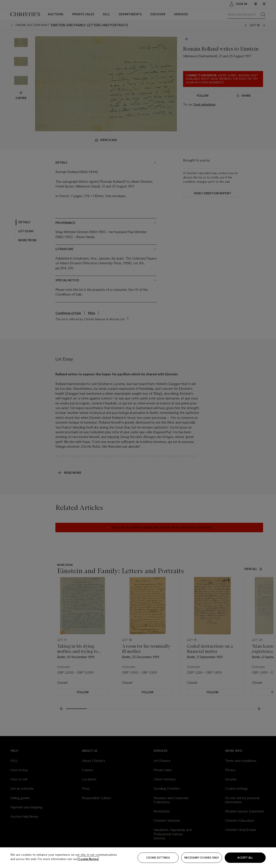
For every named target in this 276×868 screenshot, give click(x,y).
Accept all (245, 858)
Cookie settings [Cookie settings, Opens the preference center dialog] (158, 858)
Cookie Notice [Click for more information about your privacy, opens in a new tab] (88, 859)
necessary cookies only (202, 858)
